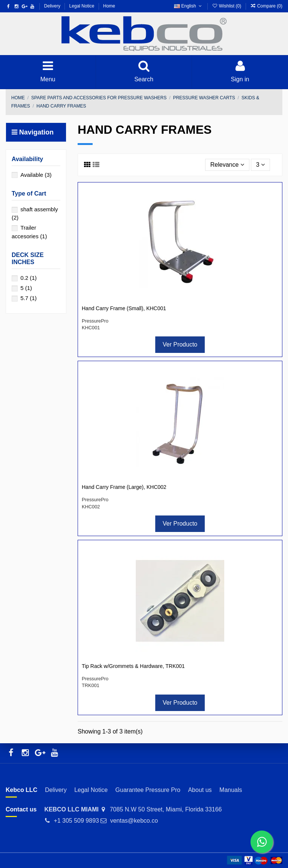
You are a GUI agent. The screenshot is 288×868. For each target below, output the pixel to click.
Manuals (231, 790)
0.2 (28, 278)
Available (36, 175)
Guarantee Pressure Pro (148, 790)
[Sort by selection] (227, 165)
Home (109, 6)
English (188, 6)
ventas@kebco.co (134, 821)
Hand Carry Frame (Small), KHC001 (124, 308)
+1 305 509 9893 (76, 821)
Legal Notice (82, 6)
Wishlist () (227, 6)
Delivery (53, 6)
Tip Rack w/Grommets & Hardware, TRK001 (133, 666)
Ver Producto (180, 344)
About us (200, 790)
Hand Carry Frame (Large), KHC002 (124, 487)
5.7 (28, 298)
